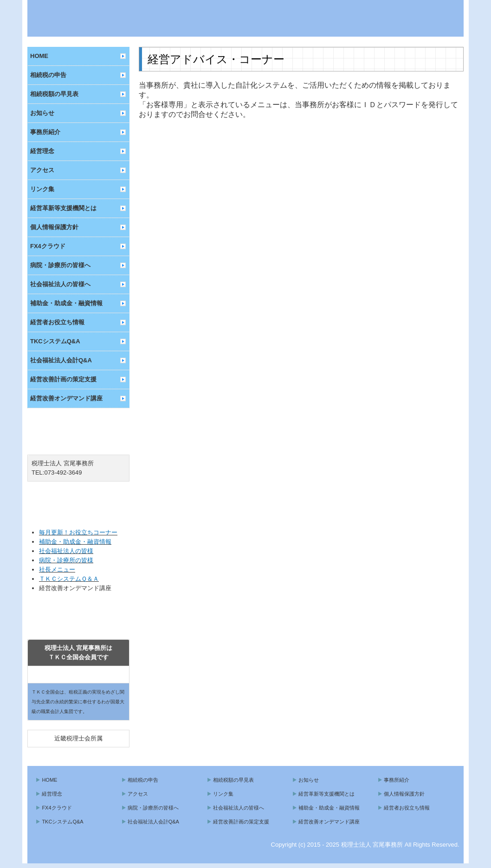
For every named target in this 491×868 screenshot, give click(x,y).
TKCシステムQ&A (55, 341)
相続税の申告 (48, 75)
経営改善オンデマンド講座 (66, 398)
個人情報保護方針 (54, 227)
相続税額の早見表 (54, 94)
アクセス (42, 170)
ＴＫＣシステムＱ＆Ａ (69, 579)
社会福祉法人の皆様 (66, 551)
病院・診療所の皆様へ (60, 265)
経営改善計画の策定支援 (63, 379)
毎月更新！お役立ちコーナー (78, 532)
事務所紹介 (45, 132)
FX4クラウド (48, 246)
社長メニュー (57, 569)
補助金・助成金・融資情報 (66, 303)
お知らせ (42, 113)
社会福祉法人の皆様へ (60, 284)
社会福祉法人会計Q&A (61, 360)
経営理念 (42, 151)
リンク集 (42, 189)
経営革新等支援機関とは (63, 208)
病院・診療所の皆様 (66, 560)
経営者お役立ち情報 (57, 322)
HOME (39, 56)
